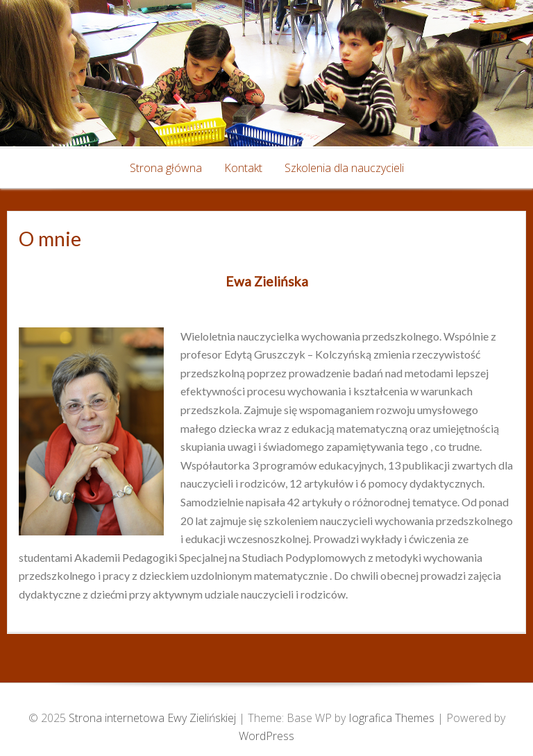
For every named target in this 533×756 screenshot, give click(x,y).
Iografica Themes (391, 718)
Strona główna (166, 168)
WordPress (266, 736)
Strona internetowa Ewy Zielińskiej (154, 718)
